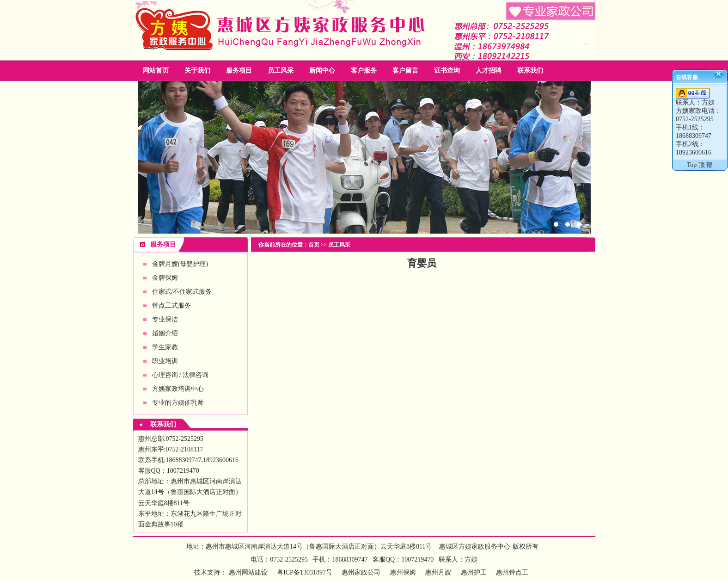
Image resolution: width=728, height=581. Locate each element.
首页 (314, 245)
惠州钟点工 (512, 572)
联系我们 (530, 71)
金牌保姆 (165, 278)
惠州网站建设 (248, 572)
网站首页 (156, 71)
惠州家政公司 (364, 157)
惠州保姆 (403, 572)
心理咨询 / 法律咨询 (180, 375)
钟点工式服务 (171, 306)
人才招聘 (489, 71)
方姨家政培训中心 (178, 389)
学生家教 (165, 347)
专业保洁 (165, 319)
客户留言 (405, 71)
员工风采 (281, 71)
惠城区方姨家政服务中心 (475, 547)
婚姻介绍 (165, 333)
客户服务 (364, 71)
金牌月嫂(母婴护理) (180, 264)
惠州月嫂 (438, 572)
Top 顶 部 (700, 165)
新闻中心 (322, 71)
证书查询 (447, 71)
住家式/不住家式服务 (182, 292)
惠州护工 (474, 572)
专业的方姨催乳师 (178, 403)
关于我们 (197, 71)
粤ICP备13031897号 (304, 572)
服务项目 (239, 71)
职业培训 (165, 361)
